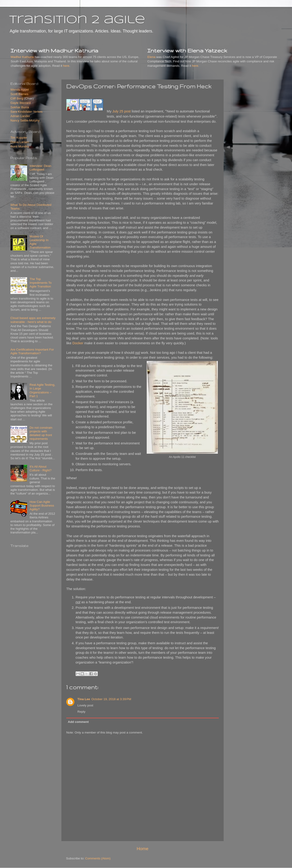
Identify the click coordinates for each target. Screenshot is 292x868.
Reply (81, 712)
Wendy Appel (20, 90)
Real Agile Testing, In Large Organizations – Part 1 (42, 390)
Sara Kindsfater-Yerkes (26, 112)
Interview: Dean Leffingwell (40, 168)
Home (143, 849)
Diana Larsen (20, 142)
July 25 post (122, 111)
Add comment (78, 722)
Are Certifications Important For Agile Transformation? (32, 351)
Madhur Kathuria (22, 57)
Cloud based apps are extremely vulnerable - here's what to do (33, 320)
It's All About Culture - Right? (40, 468)
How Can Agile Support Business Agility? (42, 506)
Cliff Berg (17, 98)
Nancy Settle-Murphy (25, 120)
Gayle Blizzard (21, 103)
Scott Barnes (19, 94)
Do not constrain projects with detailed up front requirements (41, 433)
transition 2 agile (77, 20)
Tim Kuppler (19, 138)
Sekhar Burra (20, 107)
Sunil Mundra (20, 146)
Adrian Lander (20, 116)
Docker (78, 343)
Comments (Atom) (98, 858)
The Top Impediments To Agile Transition (40, 283)
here (66, 66)
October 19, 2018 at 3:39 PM (111, 699)
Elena (151, 57)
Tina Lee (84, 699)
